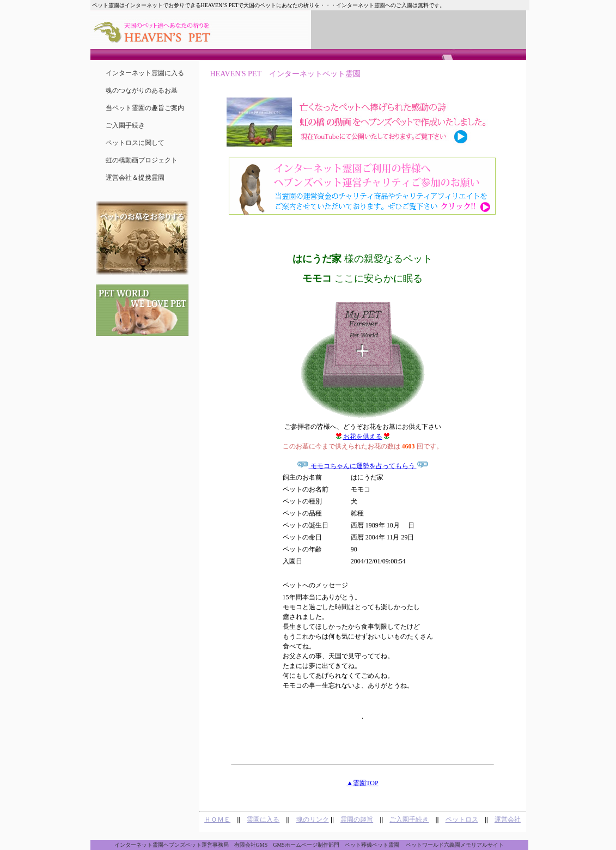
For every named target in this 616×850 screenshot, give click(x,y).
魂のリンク (313, 819)
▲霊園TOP (362, 783)
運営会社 (508, 819)
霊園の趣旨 (357, 819)
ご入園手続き (125, 125)
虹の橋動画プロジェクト (142, 160)
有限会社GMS (251, 845)
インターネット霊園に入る (145, 73)
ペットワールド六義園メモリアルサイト (455, 845)
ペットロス (462, 819)
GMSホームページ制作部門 (306, 845)
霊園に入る (263, 819)
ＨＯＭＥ (217, 819)
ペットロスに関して (135, 143)
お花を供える (363, 436)
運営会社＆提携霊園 (135, 178)
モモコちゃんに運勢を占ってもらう (363, 466)
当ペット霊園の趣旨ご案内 (145, 108)
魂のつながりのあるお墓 (142, 90)
